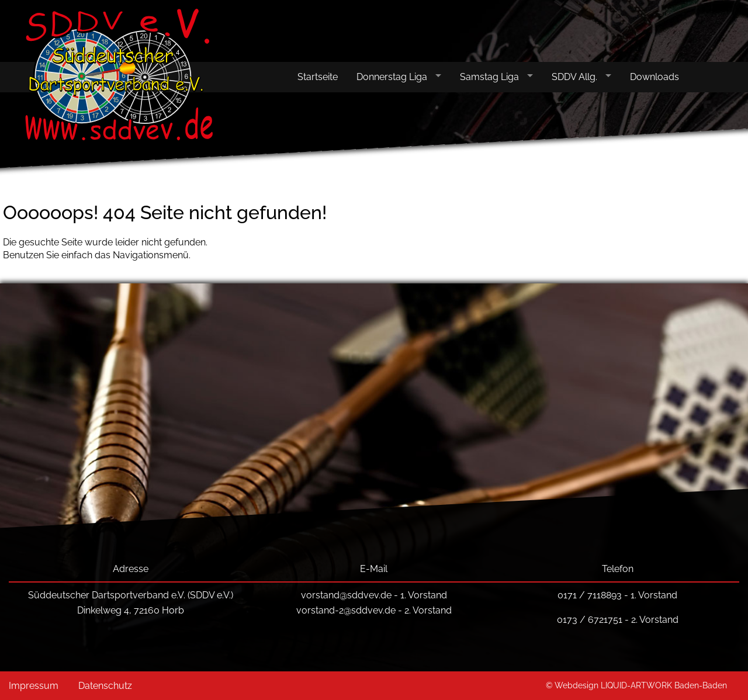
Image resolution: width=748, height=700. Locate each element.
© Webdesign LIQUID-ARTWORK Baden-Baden (636, 685)
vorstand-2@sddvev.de (346, 610)
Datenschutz (105, 686)
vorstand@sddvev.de (346, 595)
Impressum (34, 686)
